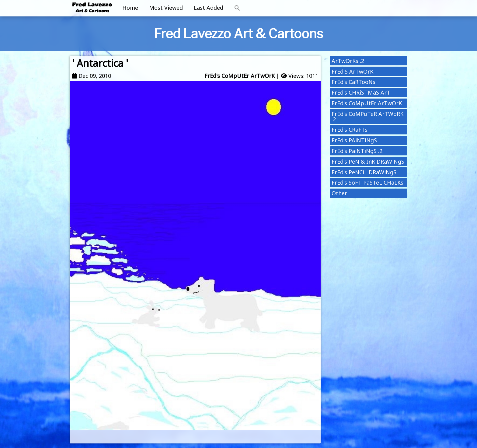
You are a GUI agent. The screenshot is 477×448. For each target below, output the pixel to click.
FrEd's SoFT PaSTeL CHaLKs (367, 182)
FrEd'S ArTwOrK (352, 71)
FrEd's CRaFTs (350, 130)
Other (339, 193)
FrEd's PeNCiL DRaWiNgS (364, 172)
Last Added (209, 8)
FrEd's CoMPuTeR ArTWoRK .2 (367, 116)
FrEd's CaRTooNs (353, 82)
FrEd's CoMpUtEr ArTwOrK (240, 76)
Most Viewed (166, 8)
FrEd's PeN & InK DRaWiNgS (368, 161)
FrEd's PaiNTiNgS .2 (357, 151)
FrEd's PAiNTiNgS (354, 140)
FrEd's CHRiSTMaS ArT (361, 92)
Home (130, 8)
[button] (237, 8)
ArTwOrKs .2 (348, 61)
